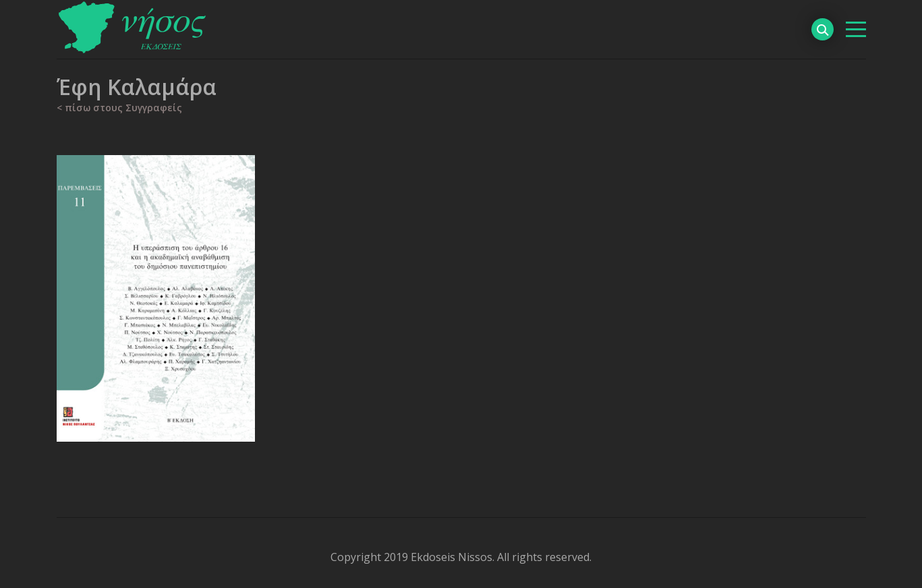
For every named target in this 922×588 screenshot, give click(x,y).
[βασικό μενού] (856, 29)
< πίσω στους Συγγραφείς (119, 108)
